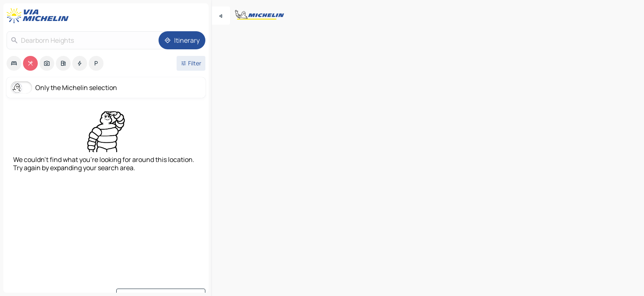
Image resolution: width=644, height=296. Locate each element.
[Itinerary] (182, 40)
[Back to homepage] (39, 16)
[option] (14, 63)
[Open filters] (191, 63)
